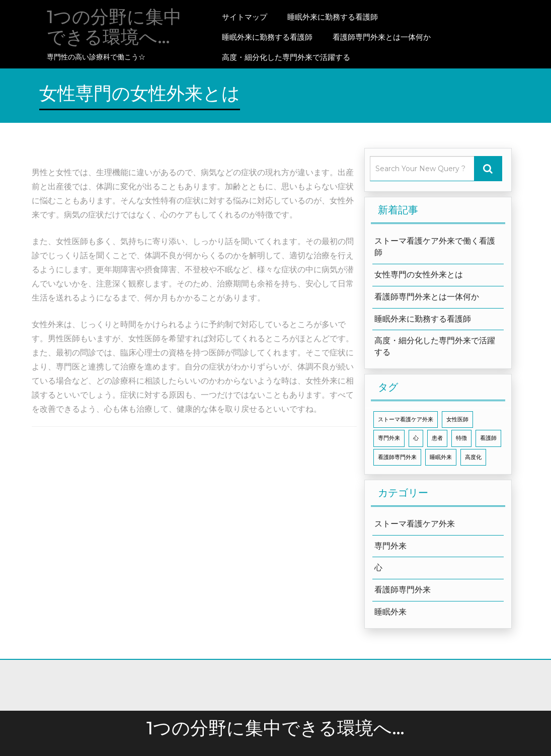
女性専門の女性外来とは (419, 275)
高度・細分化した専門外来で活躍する (286, 57)
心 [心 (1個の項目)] (416, 438)
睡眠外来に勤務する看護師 (333, 17)
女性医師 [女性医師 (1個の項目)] (457, 420)
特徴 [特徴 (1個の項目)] (461, 438)
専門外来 (390, 546)
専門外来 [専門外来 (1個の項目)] (389, 438)
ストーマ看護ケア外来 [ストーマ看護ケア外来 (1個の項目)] (406, 420)
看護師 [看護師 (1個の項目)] (488, 438)
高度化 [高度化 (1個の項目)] (473, 457)
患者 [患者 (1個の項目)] (437, 438)
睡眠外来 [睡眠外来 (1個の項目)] (441, 457)
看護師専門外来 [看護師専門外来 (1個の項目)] (397, 457)
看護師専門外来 (403, 590)
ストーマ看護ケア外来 (415, 524)
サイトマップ (245, 17)
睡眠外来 (390, 612)
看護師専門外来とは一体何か (382, 37)
